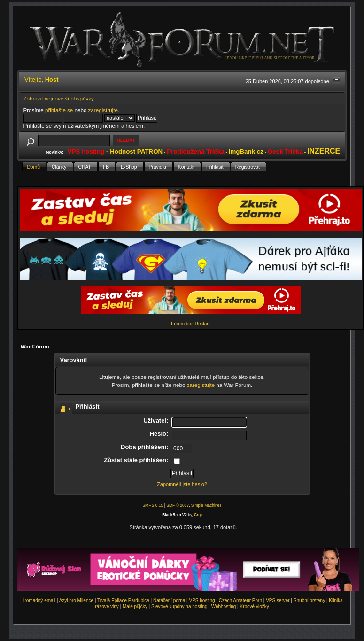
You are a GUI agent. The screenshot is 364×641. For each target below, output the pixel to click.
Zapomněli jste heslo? (182, 484)
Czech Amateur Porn (240, 600)
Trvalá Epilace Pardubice (123, 600)
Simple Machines (206, 505)
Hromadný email (38, 600)
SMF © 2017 (178, 505)
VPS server (278, 600)
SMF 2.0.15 (153, 505)
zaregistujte (201, 385)
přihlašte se (59, 110)
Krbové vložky (254, 606)
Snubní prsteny (309, 600)
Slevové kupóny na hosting (179, 606)
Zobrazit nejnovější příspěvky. (59, 98)
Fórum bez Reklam (191, 324)
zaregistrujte (103, 110)
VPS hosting (202, 600)
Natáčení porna (169, 600)
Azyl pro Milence (76, 600)
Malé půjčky (135, 606)
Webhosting (224, 606)
